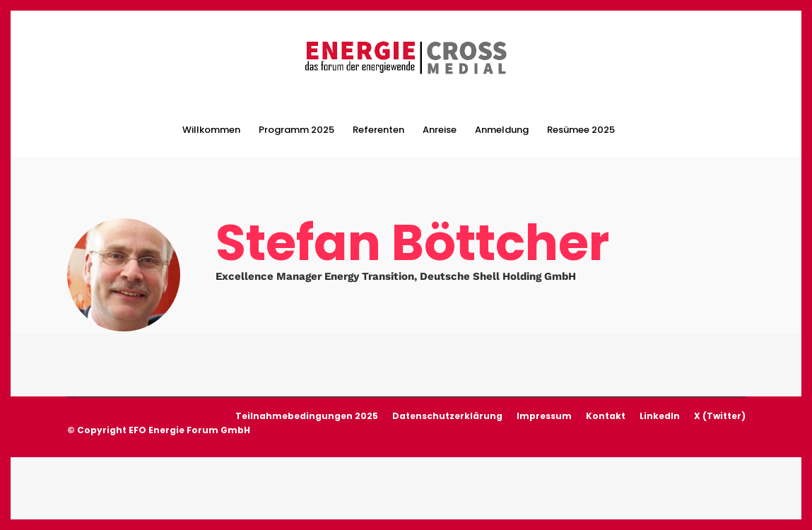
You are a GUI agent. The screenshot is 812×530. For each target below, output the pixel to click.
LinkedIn (660, 414)
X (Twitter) (720, 414)
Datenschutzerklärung (447, 414)
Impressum (544, 414)
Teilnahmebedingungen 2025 (307, 414)
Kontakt (606, 414)
